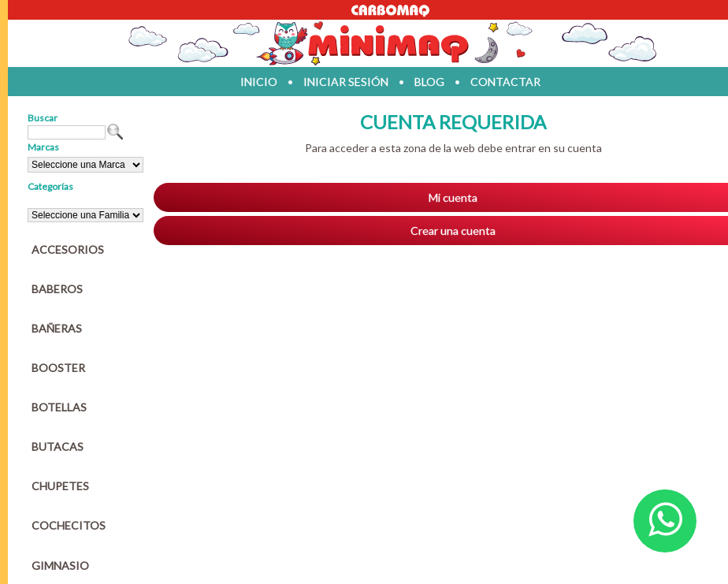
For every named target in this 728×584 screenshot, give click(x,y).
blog (429, 82)
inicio (259, 82)
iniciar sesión (346, 82)
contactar (505, 82)
